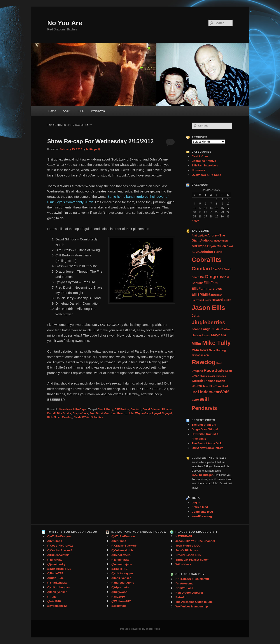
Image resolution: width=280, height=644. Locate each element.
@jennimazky (56, 564)
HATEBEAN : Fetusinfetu (192, 579)
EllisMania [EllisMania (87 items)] (201, 294)
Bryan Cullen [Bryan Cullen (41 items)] (217, 246)
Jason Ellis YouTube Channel (195, 541)
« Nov (195, 221)
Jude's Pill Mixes (187, 550)
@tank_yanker (57, 592)
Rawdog (67, 417)
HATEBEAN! (184, 536)
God (107, 413)
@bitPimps (55, 541)
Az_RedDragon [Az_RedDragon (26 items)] (219, 241)
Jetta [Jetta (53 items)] (195, 315)
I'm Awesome (184, 583)
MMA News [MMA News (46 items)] (200, 350)
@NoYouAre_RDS (59, 569)
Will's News (183, 564)
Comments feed (202, 512)
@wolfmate (119, 606)
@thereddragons (123, 583)
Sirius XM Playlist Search (192, 560)
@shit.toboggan (122, 573)
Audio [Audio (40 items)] (204, 241)
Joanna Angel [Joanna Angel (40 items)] (201, 329)
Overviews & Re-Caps (72, 409)
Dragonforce (80, 413)
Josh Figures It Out (188, 546)
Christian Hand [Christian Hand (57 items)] (210, 252)
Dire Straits (64, 413)
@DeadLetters (121, 555)
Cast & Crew (200, 156)
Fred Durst (96, 413)
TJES (81, 111)
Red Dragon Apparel (189, 593)
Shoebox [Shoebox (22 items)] (221, 376)
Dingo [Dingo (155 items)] (212, 276)
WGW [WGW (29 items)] (195, 401)
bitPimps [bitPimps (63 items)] (199, 246)
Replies (97, 417)
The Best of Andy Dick (207, 443)
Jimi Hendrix (119, 413)
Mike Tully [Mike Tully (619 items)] (216, 343)
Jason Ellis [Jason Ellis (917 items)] (208, 308)
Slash (77, 417)
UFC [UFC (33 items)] (194, 392)
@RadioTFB (55, 573)
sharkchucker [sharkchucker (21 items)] (207, 376)
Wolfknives (98, 111)
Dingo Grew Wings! (205, 429)
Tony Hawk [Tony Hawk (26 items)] (222, 386)
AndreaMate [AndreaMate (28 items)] (199, 236)
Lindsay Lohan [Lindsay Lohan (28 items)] (201, 335)
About (66, 111)
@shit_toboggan (58, 587)
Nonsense (198, 170)
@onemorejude (122, 564)
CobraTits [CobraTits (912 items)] (206, 260)
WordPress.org (202, 516)
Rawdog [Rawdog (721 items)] (204, 362)
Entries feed (200, 507)
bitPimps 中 (93, 149)
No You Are (65, 23)
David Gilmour (152, 409)
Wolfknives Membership (192, 606)
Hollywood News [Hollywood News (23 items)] (201, 300)
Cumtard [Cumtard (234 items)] (202, 269)
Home (52, 111)
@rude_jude (55, 578)
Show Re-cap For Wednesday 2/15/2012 (100, 141)
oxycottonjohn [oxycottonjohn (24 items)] (200, 355)
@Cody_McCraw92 (60, 546)
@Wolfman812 (57, 606)
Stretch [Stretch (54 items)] (197, 381)
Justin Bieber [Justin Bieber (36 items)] (221, 329)
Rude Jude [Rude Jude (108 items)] (214, 370)
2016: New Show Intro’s (207, 448)
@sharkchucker (58, 583)
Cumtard (136, 409)
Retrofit (180, 597)
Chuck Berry (105, 409)
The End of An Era (204, 425)
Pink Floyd (54, 417)
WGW (86, 417)
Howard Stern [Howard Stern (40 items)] (222, 300)
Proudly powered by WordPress (140, 629)
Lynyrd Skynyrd (162, 413)
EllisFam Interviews (205, 165)
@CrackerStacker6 (60, 550)
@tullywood (119, 592)
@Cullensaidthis (58, 555)
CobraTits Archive (204, 161)
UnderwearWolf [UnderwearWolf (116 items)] (213, 392)
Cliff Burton (122, 409)
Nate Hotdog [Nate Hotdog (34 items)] (217, 350)
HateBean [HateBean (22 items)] (217, 295)
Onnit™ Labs (184, 588)
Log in (196, 502)
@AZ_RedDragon (59, 536)
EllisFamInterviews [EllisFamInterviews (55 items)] (207, 288)
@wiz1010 (54, 601)
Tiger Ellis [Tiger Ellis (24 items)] (209, 386)
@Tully (52, 597)
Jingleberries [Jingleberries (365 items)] (208, 322)
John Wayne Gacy (139, 413)
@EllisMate (55, 560)
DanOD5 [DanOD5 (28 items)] (218, 269)
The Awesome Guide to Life (194, 602)
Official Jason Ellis (188, 555)
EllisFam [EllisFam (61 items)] (211, 283)
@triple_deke (120, 587)
